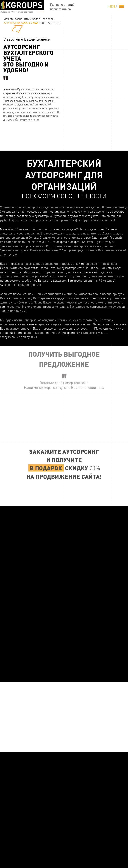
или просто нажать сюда (21, 23)
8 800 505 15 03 (50, 23)
